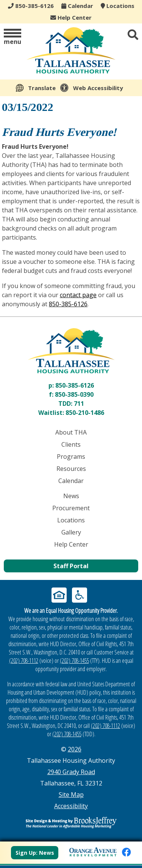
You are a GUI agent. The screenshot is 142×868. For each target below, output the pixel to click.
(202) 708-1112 (24, 661)
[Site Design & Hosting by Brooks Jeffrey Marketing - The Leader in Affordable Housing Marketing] (71, 823)
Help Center (71, 17)
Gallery (71, 532)
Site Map (71, 795)
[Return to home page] (71, 351)
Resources (71, 469)
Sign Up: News (35, 853)
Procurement (71, 508)
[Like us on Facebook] (126, 852)
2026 (75, 749)
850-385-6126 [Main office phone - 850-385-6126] (31, 6)
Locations (118, 6)
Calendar (77, 6)
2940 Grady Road (71, 772)
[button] (12, 37)
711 (79, 404)
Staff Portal (71, 566)
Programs (71, 457)
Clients (71, 444)
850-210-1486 (85, 413)
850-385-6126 (68, 304)
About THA (71, 432)
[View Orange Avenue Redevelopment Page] (93, 851)
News (71, 496)
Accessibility (71, 806)
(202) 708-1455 (74, 661)
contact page (78, 295)
